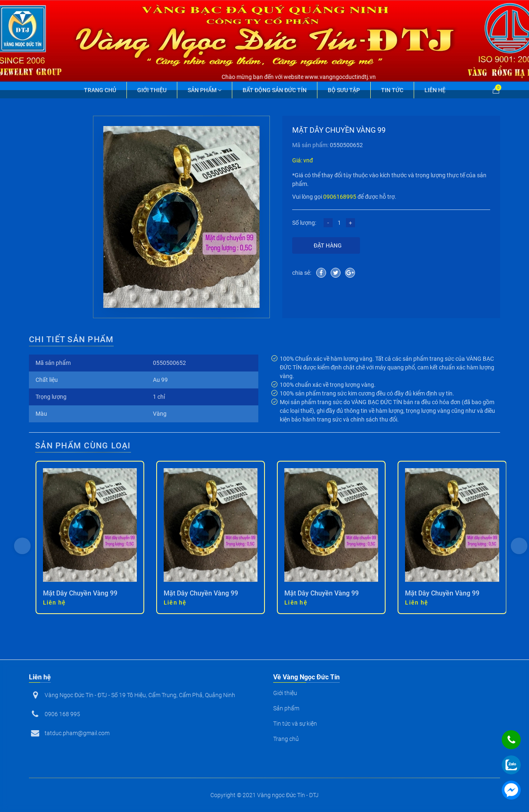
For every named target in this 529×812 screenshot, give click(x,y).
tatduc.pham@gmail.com (77, 733)
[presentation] (22, 546)
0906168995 (340, 197)
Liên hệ (435, 90)
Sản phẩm (205, 90)
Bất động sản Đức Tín (275, 90)
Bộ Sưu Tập (344, 90)
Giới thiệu (152, 90)
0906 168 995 (62, 714)
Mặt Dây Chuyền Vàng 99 (80, 593)
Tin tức (392, 90)
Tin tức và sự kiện (295, 724)
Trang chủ (100, 90)
